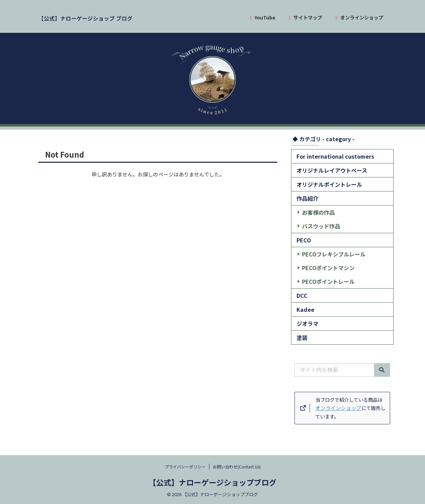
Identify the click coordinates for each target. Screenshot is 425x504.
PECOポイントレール (323, 281)
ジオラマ (305, 323)
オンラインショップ (360, 17)
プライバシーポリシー (185, 467)
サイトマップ (306, 17)
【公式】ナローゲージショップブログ (212, 482)
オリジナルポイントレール (323, 184)
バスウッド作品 (317, 226)
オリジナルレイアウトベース (325, 170)
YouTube (263, 17)
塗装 (301, 337)
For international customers (329, 156)
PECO (303, 240)
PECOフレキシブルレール (327, 254)
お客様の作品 (315, 212)
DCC (301, 295)
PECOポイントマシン (323, 268)
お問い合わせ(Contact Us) (237, 467)
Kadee (304, 309)
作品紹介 (305, 198)
